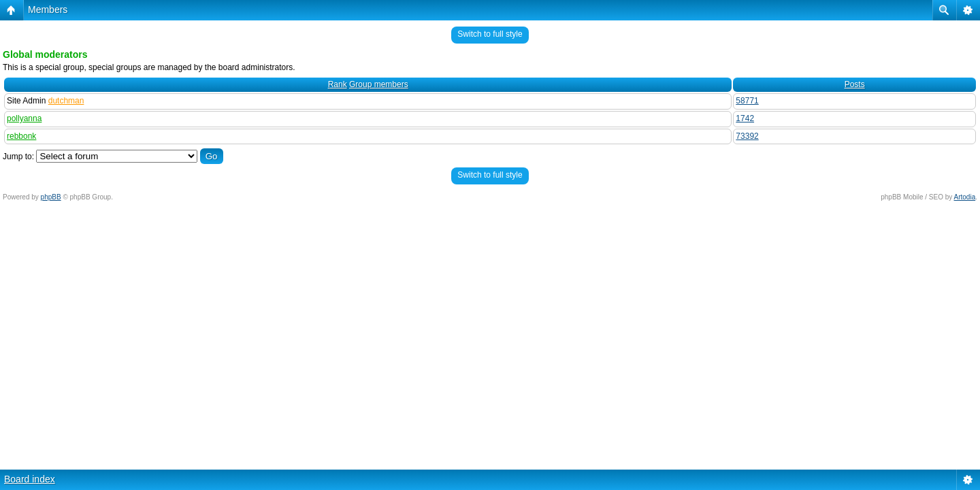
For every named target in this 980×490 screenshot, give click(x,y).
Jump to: (18, 157)
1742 (745, 118)
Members (48, 10)
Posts (855, 84)
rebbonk (21, 136)
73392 (747, 136)
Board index (30, 479)
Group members (379, 84)
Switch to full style (490, 34)
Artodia (965, 197)
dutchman (66, 101)
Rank (338, 84)
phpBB (51, 197)
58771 (747, 101)
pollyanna (24, 118)
